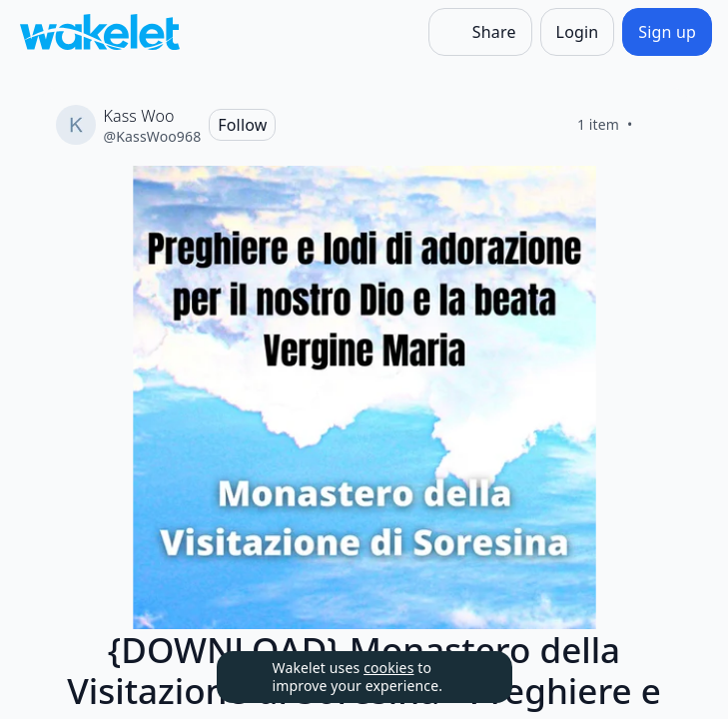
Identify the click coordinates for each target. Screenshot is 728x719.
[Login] (578, 32)
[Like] (657, 125)
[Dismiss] (472, 677)
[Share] (480, 32)
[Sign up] (667, 32)
